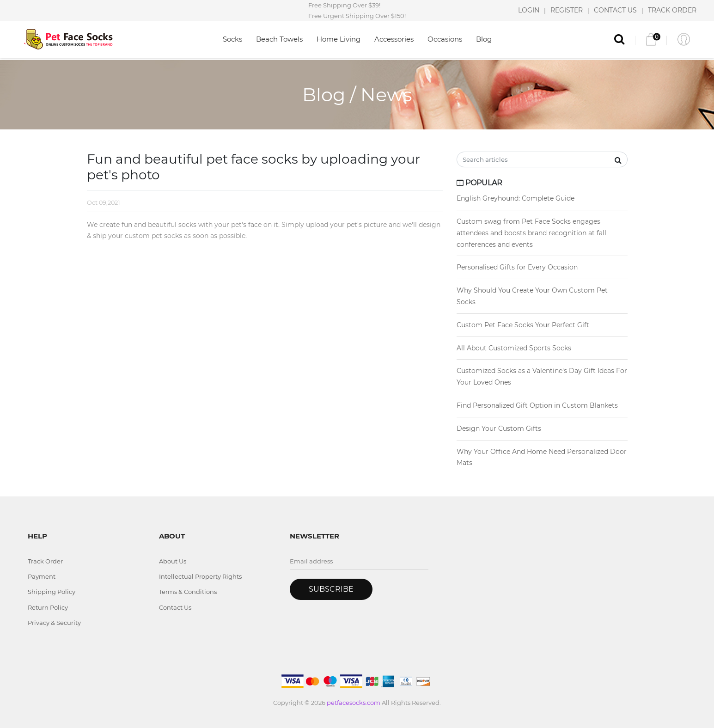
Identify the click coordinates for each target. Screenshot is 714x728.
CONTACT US (615, 10)
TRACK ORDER (672, 10)
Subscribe (331, 589)
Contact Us (175, 607)
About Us (173, 561)
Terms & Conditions (188, 592)
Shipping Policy (52, 592)
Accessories (394, 39)
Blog (484, 39)
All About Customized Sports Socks (514, 348)
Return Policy (48, 607)
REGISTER (567, 10)
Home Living (339, 39)
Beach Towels (279, 39)
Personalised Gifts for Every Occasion (517, 267)
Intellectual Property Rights (200, 576)
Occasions (445, 39)
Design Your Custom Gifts (499, 428)
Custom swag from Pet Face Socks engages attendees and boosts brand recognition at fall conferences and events (531, 233)
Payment (42, 576)
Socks (232, 39)
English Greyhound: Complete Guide (516, 198)
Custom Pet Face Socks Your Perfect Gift (523, 325)
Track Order (45, 561)
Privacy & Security (54, 623)
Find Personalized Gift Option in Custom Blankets (537, 405)
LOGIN (529, 10)
